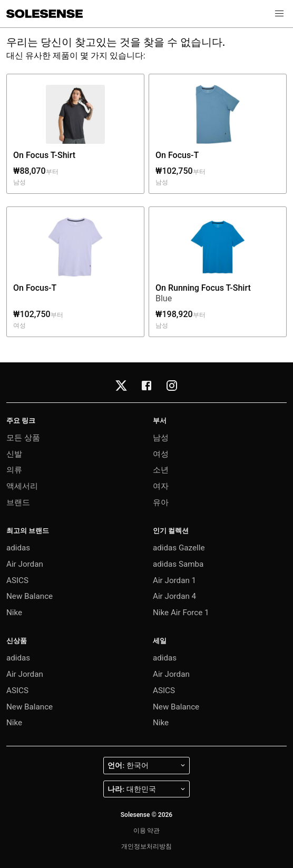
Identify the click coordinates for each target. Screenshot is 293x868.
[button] (279, 14)
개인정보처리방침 (147, 846)
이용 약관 (147, 831)
